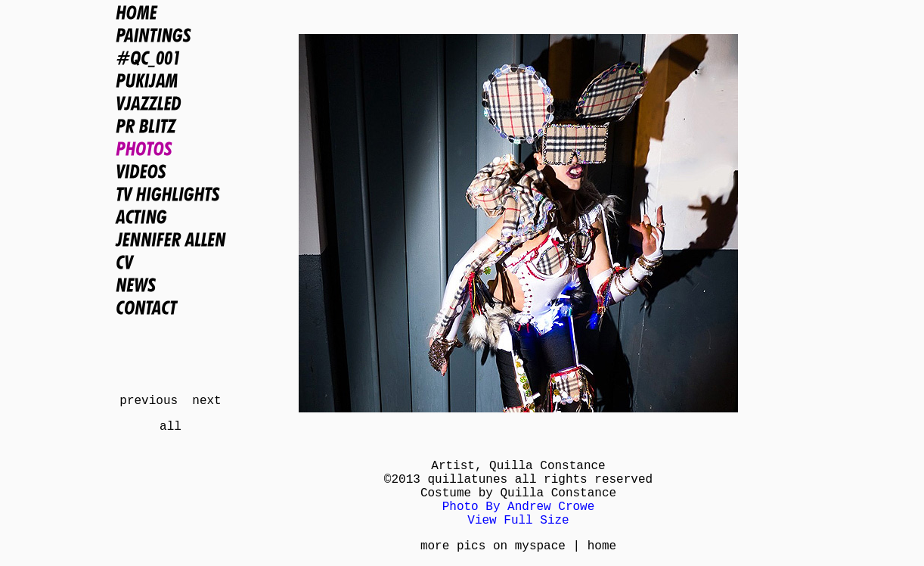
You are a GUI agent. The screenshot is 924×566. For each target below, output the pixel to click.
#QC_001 (171, 58)
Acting (171, 216)
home (602, 546)
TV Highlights (171, 194)
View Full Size (518, 521)
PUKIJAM (171, 80)
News (171, 285)
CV (171, 262)
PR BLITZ (171, 126)
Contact (171, 307)
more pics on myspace (493, 546)
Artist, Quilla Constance (518, 466)
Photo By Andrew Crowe (519, 507)
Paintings (171, 35)
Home (171, 12)
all (171, 427)
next (206, 401)
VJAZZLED (171, 103)
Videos (171, 171)
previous (149, 401)
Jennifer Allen (171, 239)
